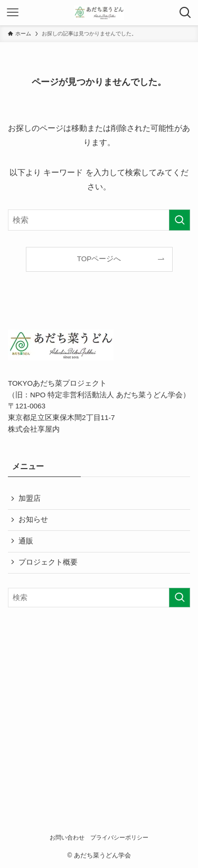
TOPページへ (99, 259)
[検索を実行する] (180, 220)
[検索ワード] (99, 220)
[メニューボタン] (13, 13)
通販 (26, 541)
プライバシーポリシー (119, 837)
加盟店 (30, 498)
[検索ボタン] (185, 13)
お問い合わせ (67, 837)
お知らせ (33, 519)
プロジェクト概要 (48, 562)
